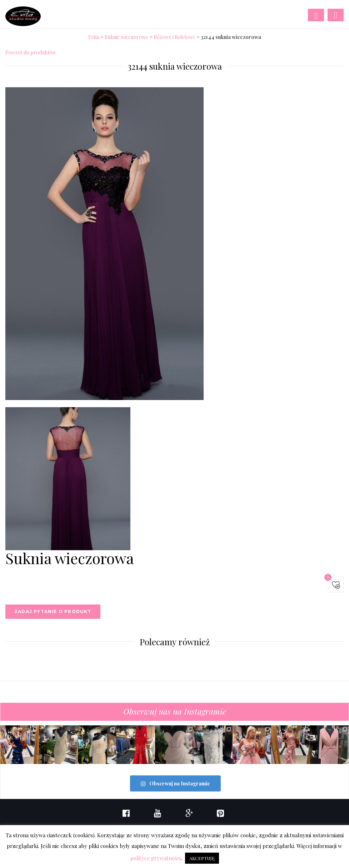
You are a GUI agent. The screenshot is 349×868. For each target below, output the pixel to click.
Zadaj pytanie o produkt (53, 611)
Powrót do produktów (31, 52)
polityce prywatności (156, 858)
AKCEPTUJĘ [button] (202, 858)
